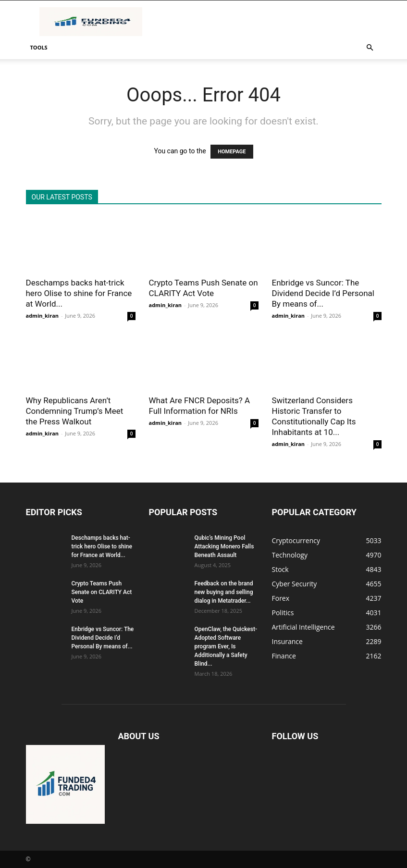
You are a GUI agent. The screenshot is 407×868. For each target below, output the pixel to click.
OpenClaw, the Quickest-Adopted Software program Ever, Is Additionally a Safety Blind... (226, 646)
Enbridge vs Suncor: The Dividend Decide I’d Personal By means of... (323, 293)
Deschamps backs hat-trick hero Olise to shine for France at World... (79, 293)
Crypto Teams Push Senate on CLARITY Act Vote (102, 592)
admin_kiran (43, 316)
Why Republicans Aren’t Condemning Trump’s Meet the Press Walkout (75, 411)
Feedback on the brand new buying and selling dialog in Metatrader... (224, 592)
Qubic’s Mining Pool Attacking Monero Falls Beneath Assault (224, 546)
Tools (39, 47)
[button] (370, 48)
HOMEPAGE (232, 152)
